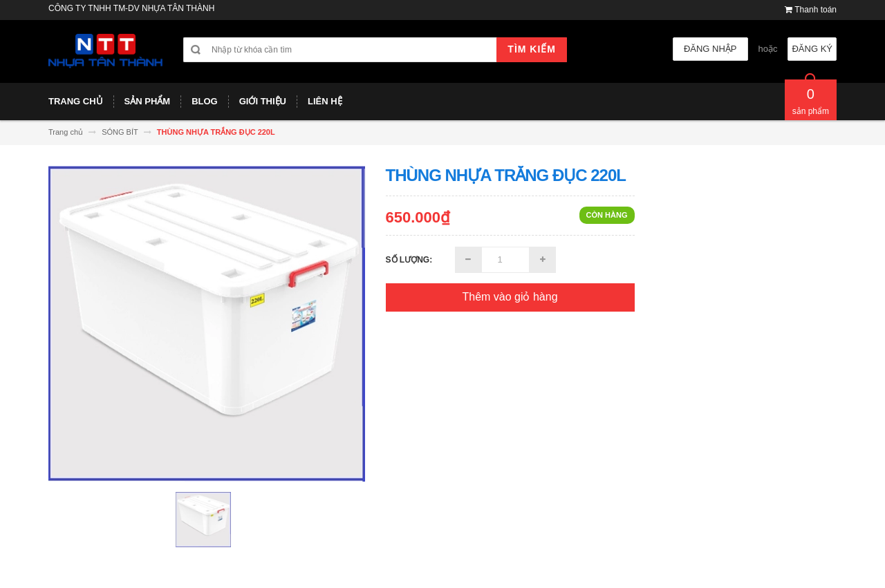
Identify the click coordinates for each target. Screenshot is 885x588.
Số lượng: (409, 260)
